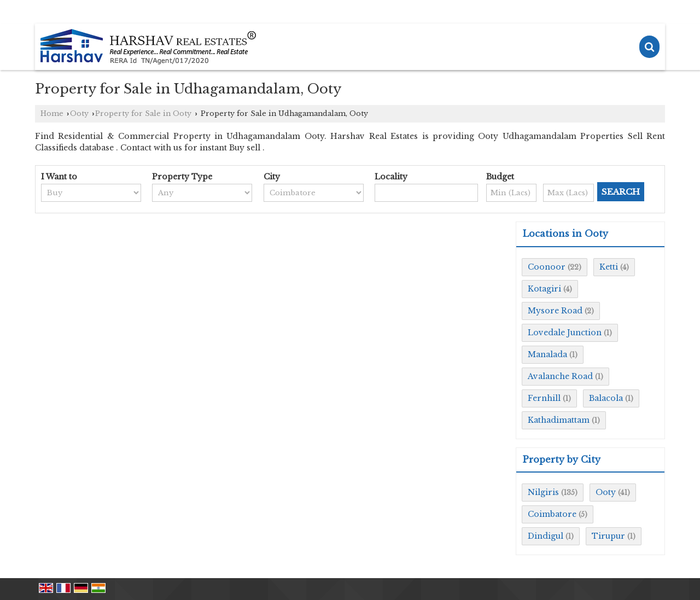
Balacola (606, 398)
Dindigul (546, 536)
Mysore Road (555, 311)
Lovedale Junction (565, 333)
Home (52, 113)
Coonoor (547, 267)
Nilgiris (543, 492)
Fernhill (544, 398)
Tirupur (608, 536)
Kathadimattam (559, 420)
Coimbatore (552, 514)
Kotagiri (544, 289)
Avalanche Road (560, 376)
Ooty (79, 113)
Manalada (547, 354)
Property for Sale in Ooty (143, 113)
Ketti (609, 267)
